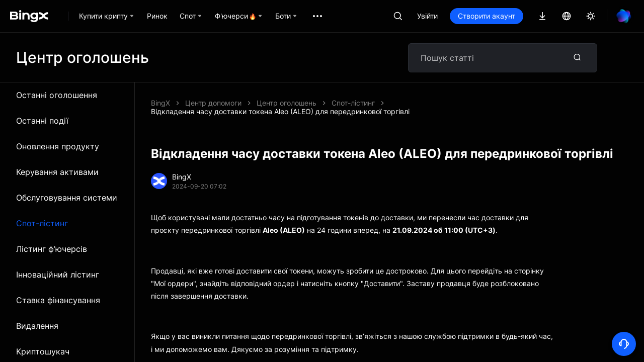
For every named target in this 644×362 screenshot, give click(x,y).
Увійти (427, 16)
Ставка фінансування (58, 300)
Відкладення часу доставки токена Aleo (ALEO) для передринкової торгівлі (280, 111)
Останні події (42, 121)
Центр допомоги (213, 103)
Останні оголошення (57, 95)
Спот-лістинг (42, 223)
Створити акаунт (487, 16)
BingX (160, 103)
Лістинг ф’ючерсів (52, 249)
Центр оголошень (287, 103)
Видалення (37, 326)
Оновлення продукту (58, 146)
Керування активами (57, 172)
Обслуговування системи (67, 198)
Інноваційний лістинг (58, 275)
